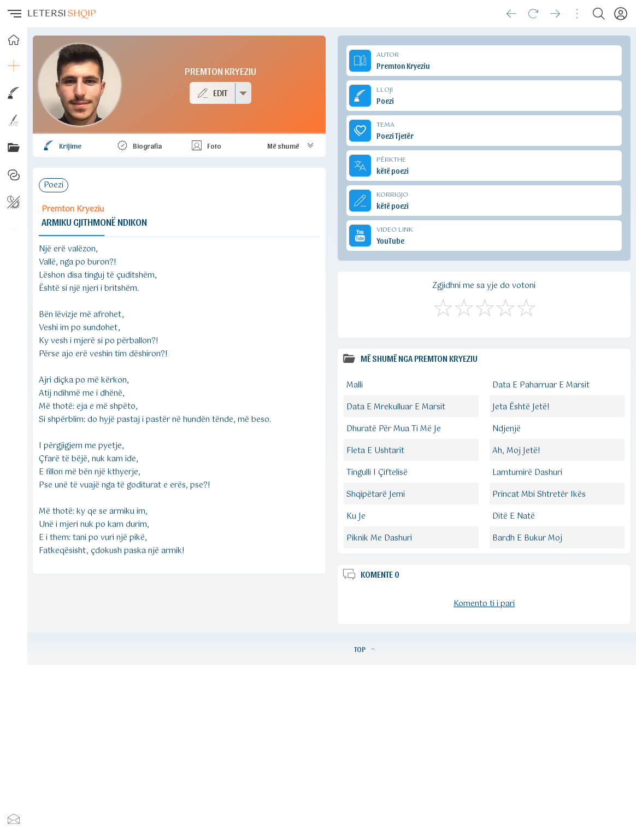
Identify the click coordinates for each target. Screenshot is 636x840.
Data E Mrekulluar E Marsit (396, 407)
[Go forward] (555, 14)
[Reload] (533, 14)
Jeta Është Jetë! (521, 407)
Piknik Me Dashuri (379, 538)
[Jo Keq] (463, 306)
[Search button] (599, 14)
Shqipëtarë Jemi (376, 495)
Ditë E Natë (514, 516)
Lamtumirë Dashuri (527, 473)
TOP (364, 649)
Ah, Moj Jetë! (516, 451)
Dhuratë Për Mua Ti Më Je (394, 429)
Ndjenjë (507, 429)
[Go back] (511, 14)
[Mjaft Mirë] (505, 306)
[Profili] (621, 14)
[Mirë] (484, 306)
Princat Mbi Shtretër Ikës (539, 495)
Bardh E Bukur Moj (527, 538)
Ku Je (356, 516)
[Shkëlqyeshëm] (526, 306)
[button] (14, 14)
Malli (355, 385)
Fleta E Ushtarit (375, 451)
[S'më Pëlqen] (443, 306)
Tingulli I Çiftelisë (377, 473)
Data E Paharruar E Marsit (541, 385)
